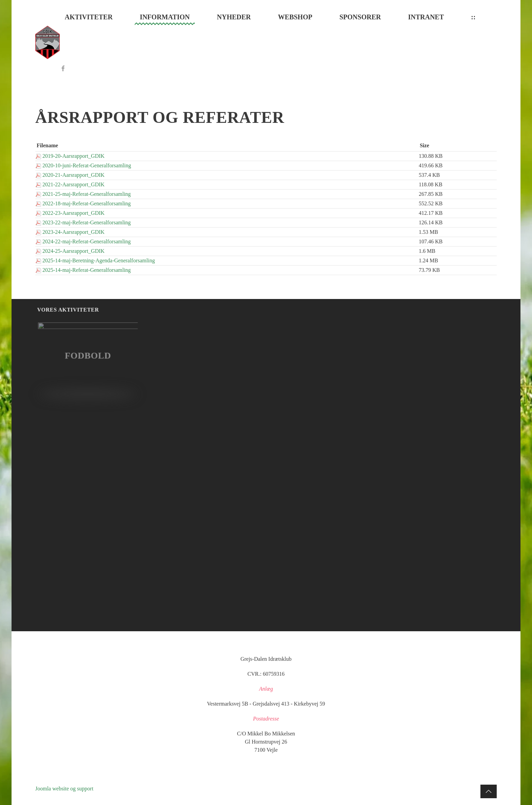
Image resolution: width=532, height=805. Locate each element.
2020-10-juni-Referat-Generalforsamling (87, 165)
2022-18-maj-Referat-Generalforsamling (87, 203)
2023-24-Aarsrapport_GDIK (73, 232)
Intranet (426, 17)
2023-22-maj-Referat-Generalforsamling (87, 222)
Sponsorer (360, 17)
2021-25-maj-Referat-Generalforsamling (87, 194)
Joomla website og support (64, 789)
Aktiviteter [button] (89, 17)
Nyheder (234, 17)
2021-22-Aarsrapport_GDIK (73, 184)
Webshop (295, 17)
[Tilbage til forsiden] (47, 42)
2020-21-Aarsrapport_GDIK (73, 175)
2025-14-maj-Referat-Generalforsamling (87, 270)
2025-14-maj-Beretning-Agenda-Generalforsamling (99, 260)
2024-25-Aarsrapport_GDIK (73, 251)
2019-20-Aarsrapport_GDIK (73, 156)
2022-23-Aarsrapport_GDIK (73, 213)
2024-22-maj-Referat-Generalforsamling (87, 241)
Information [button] (165, 17)
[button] (489, 791)
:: (473, 17)
